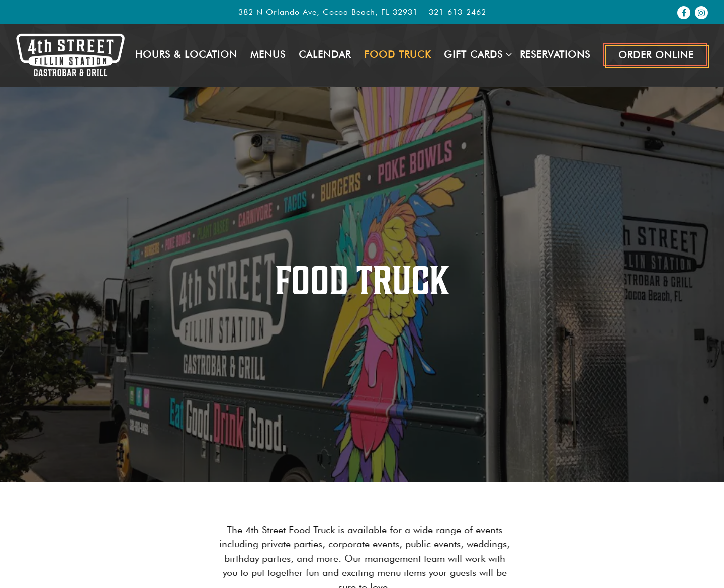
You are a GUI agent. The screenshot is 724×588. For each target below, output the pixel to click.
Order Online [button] (656, 55)
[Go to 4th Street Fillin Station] (328, 12)
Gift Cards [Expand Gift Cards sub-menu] (476, 54)
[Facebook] (684, 13)
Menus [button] (268, 55)
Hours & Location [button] (186, 55)
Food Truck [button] (397, 55)
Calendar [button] (325, 55)
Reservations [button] (555, 55)
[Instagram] (701, 13)
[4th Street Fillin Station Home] (70, 55)
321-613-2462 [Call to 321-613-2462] (458, 12)
